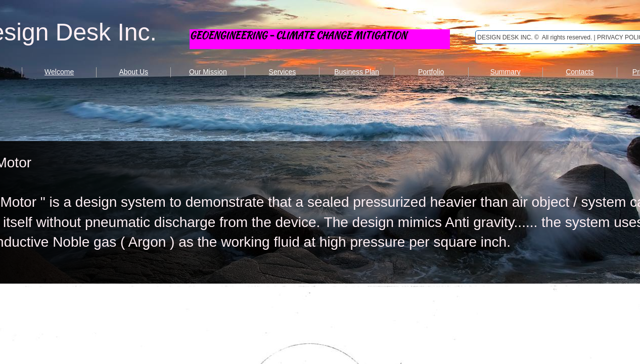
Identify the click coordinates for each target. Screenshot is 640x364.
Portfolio (431, 72)
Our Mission (208, 72)
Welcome (59, 72)
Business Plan (357, 72)
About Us (133, 72)
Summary (506, 72)
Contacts (580, 72)
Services (283, 72)
